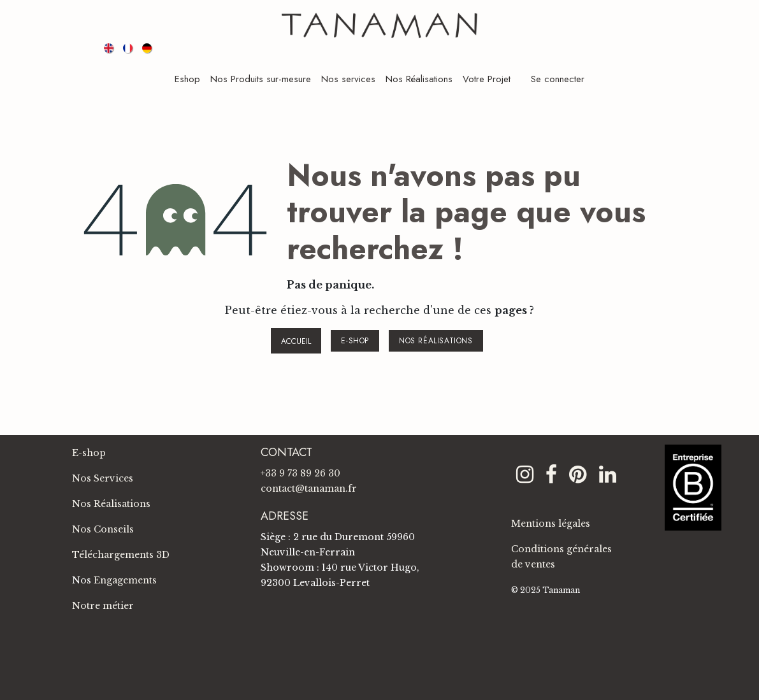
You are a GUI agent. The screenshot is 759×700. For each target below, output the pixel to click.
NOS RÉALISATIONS (436, 341)
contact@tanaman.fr (309, 489)
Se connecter (558, 79)
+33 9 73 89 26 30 (300, 473)
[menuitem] (110, 47)
